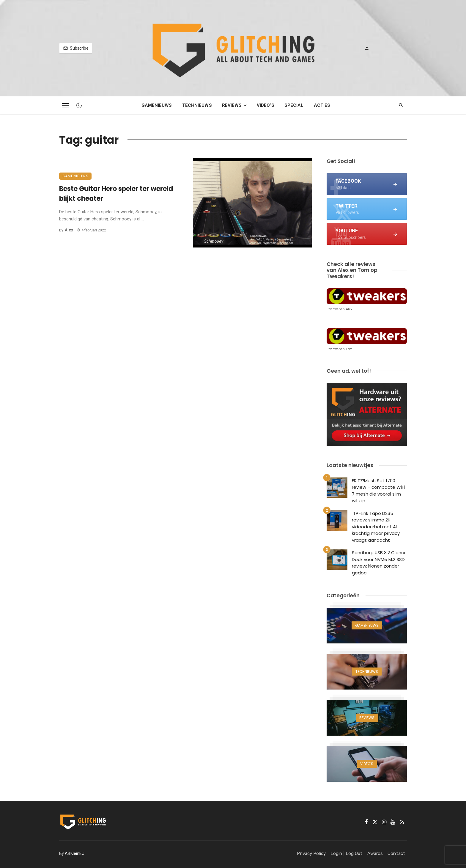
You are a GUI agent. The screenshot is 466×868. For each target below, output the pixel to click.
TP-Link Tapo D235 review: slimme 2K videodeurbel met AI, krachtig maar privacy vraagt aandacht (376, 527)
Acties (322, 105)
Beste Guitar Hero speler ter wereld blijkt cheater (116, 194)
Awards (375, 853)
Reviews (232, 105)
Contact (396, 853)
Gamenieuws (157, 105)
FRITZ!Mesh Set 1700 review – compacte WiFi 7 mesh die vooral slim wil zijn (378, 491)
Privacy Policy (311, 853)
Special (294, 105)
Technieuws (197, 105)
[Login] (367, 48)
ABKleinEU (75, 853)
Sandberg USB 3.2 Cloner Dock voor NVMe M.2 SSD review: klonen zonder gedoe (379, 563)
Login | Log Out (347, 853)
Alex (69, 230)
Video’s (266, 105)
